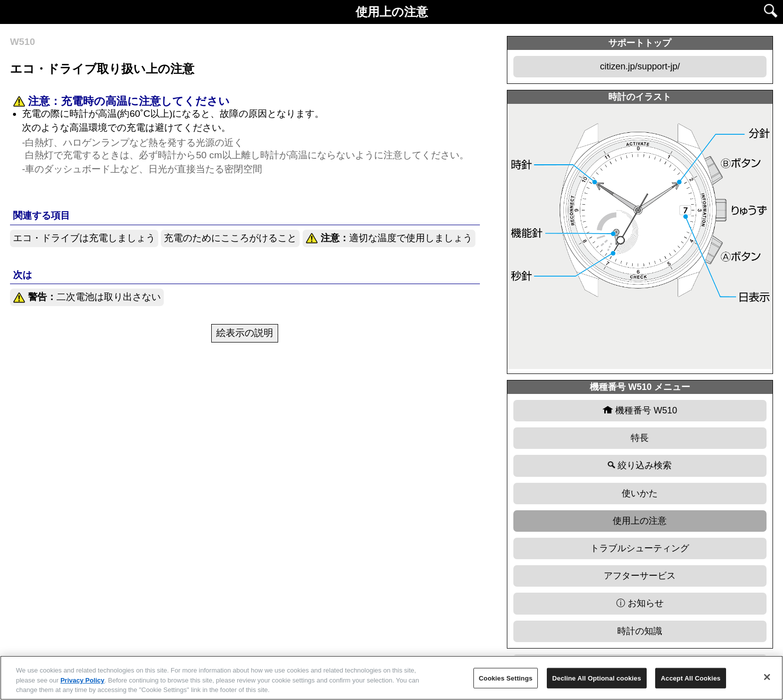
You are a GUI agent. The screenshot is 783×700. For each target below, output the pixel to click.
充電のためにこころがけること (230, 238)
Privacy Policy (82, 680)
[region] (391, 678)
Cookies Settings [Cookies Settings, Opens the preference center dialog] (506, 678)
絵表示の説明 (245, 333)
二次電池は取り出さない (87, 297)
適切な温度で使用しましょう (389, 238)
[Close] (767, 677)
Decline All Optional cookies (597, 678)
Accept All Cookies (691, 678)
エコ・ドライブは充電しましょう (84, 238)
